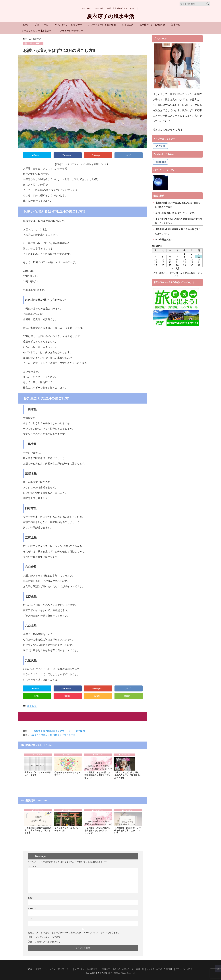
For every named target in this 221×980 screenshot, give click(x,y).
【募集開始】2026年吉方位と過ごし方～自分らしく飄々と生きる (38, 830)
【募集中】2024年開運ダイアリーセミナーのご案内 (58, 731)
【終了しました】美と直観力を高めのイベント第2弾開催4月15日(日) (127, 775)
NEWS (25, 25)
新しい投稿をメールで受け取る (45, 941)
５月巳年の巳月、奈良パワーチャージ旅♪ (67, 829)
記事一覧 (176, 25)
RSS (97, 696)
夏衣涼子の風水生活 (110, 16)
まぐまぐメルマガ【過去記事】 (38, 31)
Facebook (67, 155)
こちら (179, 130)
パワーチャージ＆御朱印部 (102, 25)
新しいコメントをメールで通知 (45, 937)
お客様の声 (128, 25)
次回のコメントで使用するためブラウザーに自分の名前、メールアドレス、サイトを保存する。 (74, 932)
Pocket (67, 696)
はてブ (128, 155)
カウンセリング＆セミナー (68, 25)
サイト (31, 919)
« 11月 (176, 268)
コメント (32, 866)
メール (32, 908)
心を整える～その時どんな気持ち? (67, 774)
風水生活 (32, 706)
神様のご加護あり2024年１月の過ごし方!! (53, 735)
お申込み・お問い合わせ (152, 25)
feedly (128, 696)
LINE (36, 696)
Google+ (97, 155)
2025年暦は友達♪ (163, 240)
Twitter (37, 155)
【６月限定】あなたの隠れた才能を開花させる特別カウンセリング (97, 775)
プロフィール (41, 25)
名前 (30, 898)
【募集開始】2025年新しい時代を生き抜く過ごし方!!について (128, 830)
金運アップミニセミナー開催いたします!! (38, 774)
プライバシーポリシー (71, 31)
